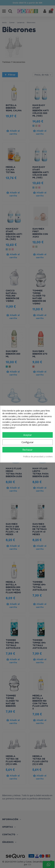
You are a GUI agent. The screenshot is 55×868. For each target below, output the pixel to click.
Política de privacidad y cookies (38, 456)
